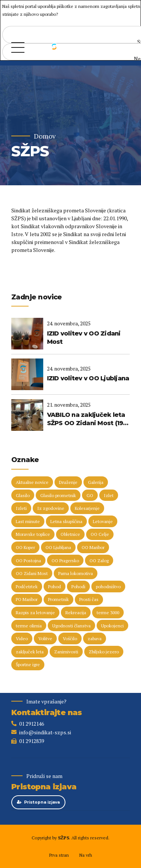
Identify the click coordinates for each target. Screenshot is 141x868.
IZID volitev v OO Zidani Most (84, 338)
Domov (45, 136)
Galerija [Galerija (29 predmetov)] (96, 482)
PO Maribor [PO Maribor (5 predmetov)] (27, 599)
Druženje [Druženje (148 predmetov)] (68, 482)
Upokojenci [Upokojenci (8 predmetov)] (112, 626)
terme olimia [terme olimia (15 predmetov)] (29, 626)
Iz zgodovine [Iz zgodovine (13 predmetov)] (51, 508)
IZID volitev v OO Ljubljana (88, 378)
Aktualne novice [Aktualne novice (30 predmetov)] (32, 482)
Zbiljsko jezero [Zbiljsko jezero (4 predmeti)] (104, 652)
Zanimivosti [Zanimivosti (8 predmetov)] (66, 652)
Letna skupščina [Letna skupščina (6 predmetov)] (66, 521)
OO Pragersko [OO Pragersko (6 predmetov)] (65, 561)
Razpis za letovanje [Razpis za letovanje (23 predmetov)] (35, 612)
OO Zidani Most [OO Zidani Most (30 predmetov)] (32, 573)
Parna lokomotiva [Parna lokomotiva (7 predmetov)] (76, 573)
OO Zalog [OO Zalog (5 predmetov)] (99, 561)
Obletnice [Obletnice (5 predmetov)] (70, 534)
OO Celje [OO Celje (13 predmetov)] (100, 534)
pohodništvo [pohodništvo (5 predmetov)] (108, 587)
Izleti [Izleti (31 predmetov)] (21, 508)
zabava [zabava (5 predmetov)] (95, 638)
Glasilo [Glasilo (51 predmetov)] (23, 495)
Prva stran (59, 855)
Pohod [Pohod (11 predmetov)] (55, 587)
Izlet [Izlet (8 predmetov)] (109, 495)
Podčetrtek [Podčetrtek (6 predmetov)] (27, 587)
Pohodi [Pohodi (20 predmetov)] (78, 587)
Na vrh (86, 855)
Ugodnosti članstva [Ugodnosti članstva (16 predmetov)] (71, 626)
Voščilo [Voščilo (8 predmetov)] (70, 638)
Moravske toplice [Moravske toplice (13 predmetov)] (33, 534)
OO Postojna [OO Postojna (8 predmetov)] (28, 561)
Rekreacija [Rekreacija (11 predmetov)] (76, 612)
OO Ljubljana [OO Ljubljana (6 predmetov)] (58, 547)
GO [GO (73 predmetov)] (90, 495)
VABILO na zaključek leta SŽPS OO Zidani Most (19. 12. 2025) (86, 420)
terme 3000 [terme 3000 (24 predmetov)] (108, 612)
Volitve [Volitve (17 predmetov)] (45, 638)
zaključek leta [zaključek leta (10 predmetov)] (30, 652)
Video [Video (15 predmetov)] (22, 638)
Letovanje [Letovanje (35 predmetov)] (103, 521)
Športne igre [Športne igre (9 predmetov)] (28, 664)
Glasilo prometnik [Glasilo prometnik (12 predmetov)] (58, 495)
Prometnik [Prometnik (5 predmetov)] (58, 599)
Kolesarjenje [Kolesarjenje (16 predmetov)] (87, 508)
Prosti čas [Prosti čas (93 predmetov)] (89, 599)
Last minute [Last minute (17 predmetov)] (28, 521)
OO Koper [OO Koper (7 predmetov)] (25, 547)
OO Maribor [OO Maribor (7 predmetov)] (93, 547)
